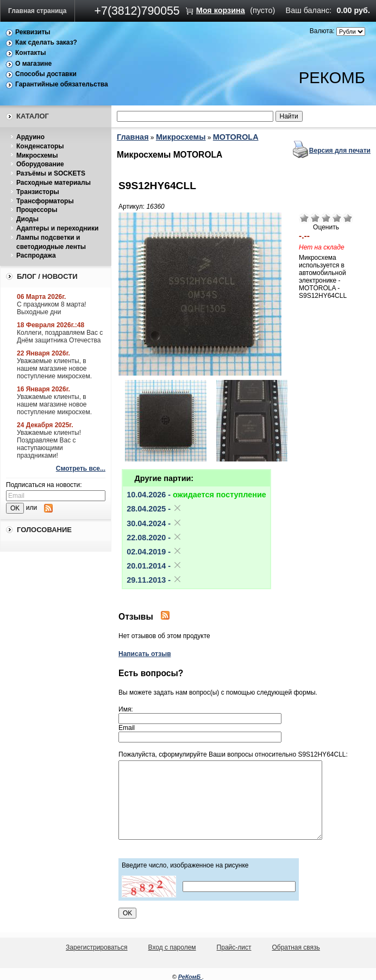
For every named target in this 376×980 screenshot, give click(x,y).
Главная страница (37, 11)
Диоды (27, 219)
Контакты (31, 53)
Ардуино (30, 137)
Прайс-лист (234, 947)
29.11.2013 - (154, 580)
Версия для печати (340, 151)
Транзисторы (38, 192)
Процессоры (37, 210)
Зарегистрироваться (96, 947)
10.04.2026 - (196, 495)
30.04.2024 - (154, 523)
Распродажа (36, 255)
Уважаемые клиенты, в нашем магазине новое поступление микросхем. (54, 369)
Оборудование (40, 164)
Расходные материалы (54, 183)
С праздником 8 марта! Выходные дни (52, 308)
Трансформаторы (45, 201)
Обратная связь (296, 947)
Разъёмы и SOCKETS (51, 173)
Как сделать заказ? (46, 42)
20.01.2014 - (154, 566)
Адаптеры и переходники (57, 228)
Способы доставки (46, 74)
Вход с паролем (172, 947)
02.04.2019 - (154, 552)
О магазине (33, 64)
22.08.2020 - (154, 538)
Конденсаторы (40, 146)
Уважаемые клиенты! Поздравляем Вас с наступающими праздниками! (49, 444)
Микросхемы (37, 155)
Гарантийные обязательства (62, 84)
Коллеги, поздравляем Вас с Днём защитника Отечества (60, 336)
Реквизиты (33, 32)
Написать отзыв (145, 654)
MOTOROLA (236, 137)
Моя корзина (221, 10)
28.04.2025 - (154, 509)
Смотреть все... (81, 469)
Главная (133, 137)
